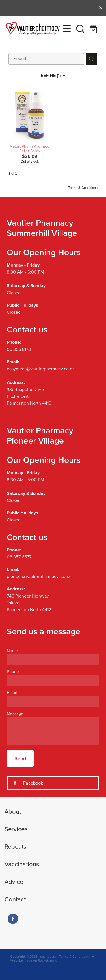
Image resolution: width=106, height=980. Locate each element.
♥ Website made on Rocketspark (52, 958)
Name (12, 651)
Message (15, 713)
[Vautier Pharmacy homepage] (33, 29)
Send (20, 758)
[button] (80, 29)
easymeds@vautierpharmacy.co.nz (41, 369)
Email (12, 692)
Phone (13, 671)
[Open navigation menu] (67, 29)
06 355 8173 (19, 349)
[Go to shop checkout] (94, 29)
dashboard (48, 956)
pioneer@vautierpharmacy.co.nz (38, 576)
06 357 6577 (19, 557)
